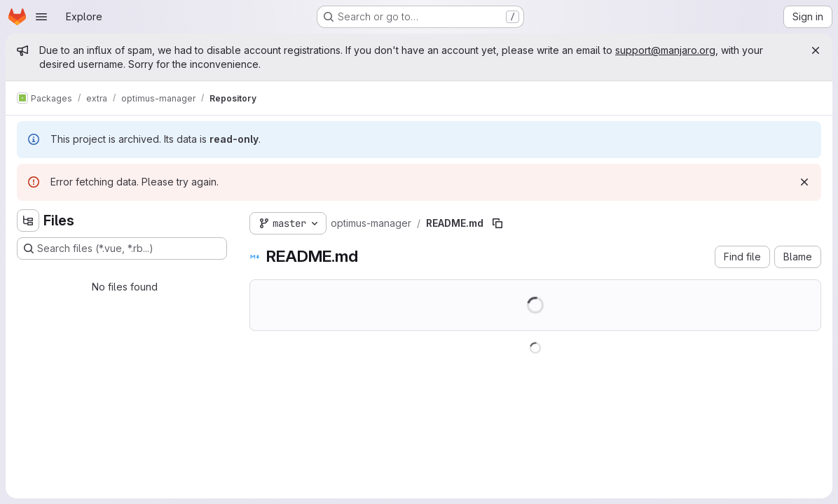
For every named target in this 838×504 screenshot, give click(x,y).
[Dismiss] (804, 182)
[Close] (816, 50)
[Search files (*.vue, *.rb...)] (122, 248)
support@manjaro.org (665, 50)
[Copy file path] (497, 223)
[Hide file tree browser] (28, 220)
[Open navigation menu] (41, 17)
